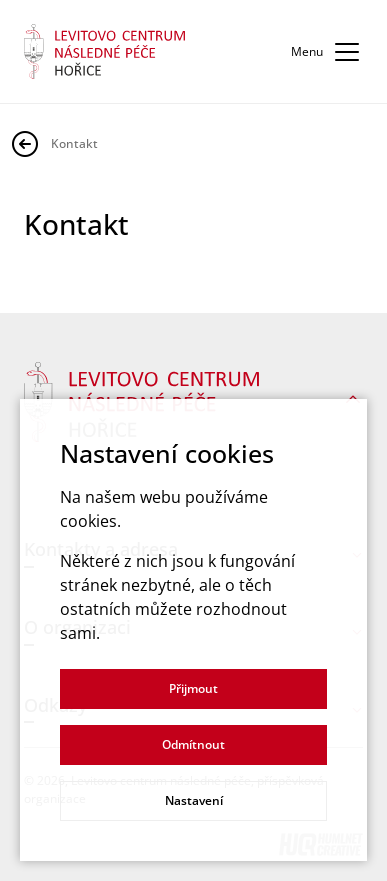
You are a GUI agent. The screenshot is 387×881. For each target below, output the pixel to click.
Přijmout (193, 688)
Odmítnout (193, 744)
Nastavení (194, 800)
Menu (327, 52)
